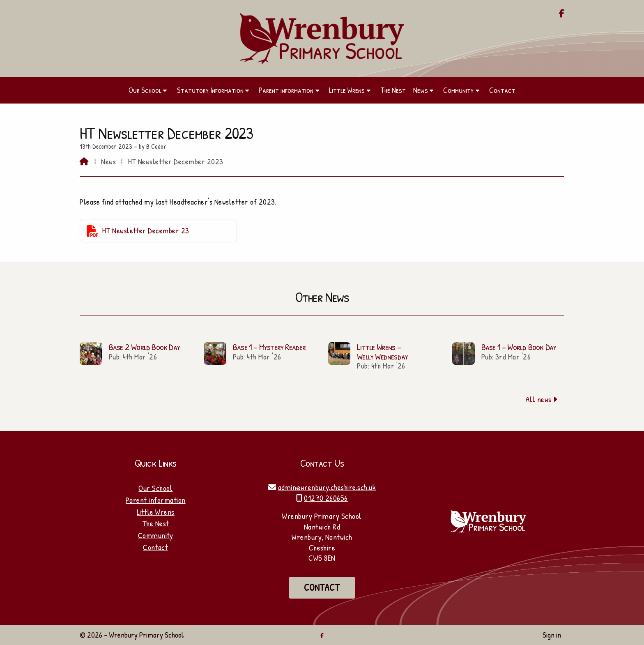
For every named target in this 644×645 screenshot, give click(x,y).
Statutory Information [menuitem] (210, 90)
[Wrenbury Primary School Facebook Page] (562, 14)
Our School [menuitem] (145, 90)
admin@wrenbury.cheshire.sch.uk (327, 487)
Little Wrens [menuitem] (347, 90)
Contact (155, 547)
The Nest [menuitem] (393, 90)
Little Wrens (156, 512)
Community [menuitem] (458, 90)
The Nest (156, 523)
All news (542, 399)
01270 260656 (326, 498)
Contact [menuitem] (502, 90)
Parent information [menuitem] (286, 90)
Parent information (156, 500)
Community (156, 535)
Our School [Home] (155, 488)
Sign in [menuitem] (552, 635)
